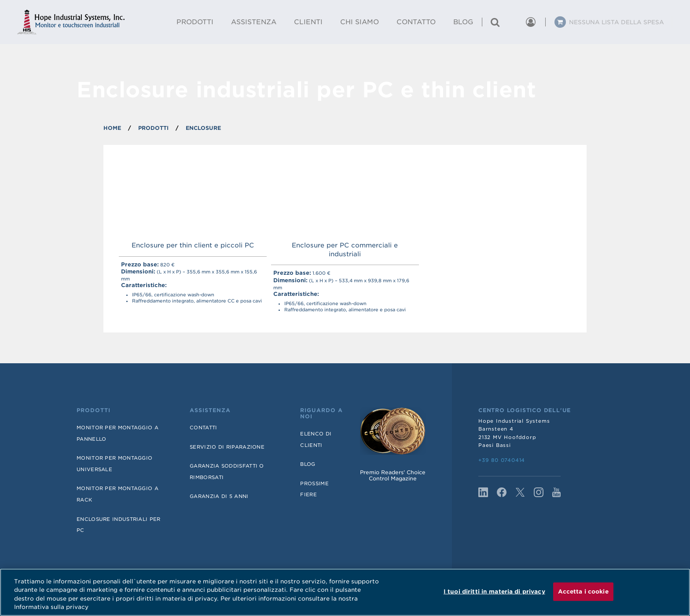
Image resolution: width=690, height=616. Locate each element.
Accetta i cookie (583, 592)
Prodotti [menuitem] (195, 22)
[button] (513, 22)
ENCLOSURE (203, 128)
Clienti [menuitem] (308, 22)
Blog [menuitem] (463, 22)
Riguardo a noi (321, 413)
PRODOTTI (153, 128)
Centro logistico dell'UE (525, 410)
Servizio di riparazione (227, 447)
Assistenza (210, 410)
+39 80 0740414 (502, 460)
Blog (308, 464)
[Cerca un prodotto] (495, 22)
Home (112, 128)
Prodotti (94, 410)
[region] (345, 592)
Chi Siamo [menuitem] (360, 22)
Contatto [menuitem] (416, 22)
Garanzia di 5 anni (219, 496)
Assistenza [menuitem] (254, 22)
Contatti (203, 428)
